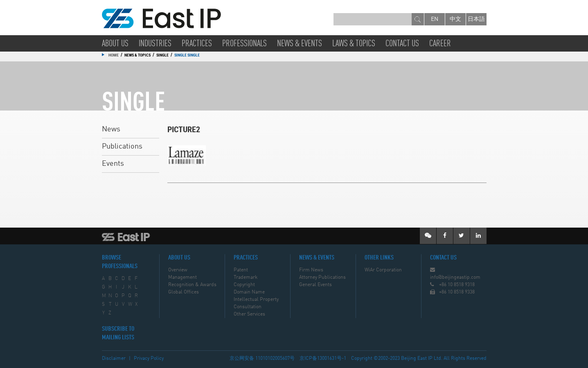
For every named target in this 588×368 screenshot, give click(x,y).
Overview (178, 270)
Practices (197, 44)
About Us (115, 44)
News (111, 129)
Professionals (244, 44)
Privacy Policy (149, 359)
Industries (155, 44)
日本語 (476, 19)
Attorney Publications (322, 278)
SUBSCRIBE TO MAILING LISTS (118, 333)
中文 (455, 19)
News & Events (300, 44)
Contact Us (402, 44)
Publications (122, 147)
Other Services (249, 314)
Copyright (244, 285)
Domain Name (249, 292)
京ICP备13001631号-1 (323, 359)
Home (114, 55)
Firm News (311, 270)
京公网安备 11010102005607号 (262, 359)
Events (113, 164)
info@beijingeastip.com (455, 278)
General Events (315, 285)
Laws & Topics (354, 44)
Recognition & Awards (192, 285)
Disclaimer (114, 359)
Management (182, 278)
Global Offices (184, 292)
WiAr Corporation (383, 270)
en (435, 19)
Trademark (246, 278)
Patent (241, 270)
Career (440, 44)
